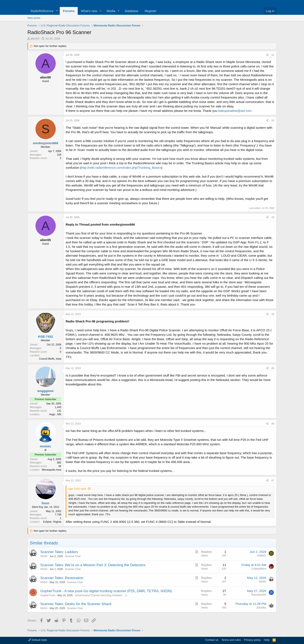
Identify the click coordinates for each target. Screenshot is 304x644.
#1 (273, 55)
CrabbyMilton (259, 569)
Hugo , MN (55, 414)
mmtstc (45, 446)
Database (132, 11)
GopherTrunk (48, 595)
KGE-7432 (45, 336)
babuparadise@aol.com (235, 111)
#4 (273, 314)
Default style (38, 640)
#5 (273, 368)
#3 (273, 217)
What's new (89, 11)
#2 (273, 121)
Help (267, 640)
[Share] (267, 55)
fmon (45, 503)
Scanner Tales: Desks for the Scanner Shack (76, 604)
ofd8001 (262, 556)
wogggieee (46, 391)
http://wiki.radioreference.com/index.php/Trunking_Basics (121, 168)
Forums (69, 11)
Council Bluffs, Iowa (50, 359)
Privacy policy (252, 640)
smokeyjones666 (45, 143)
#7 (273, 481)
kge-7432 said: (77, 489)
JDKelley (261, 608)
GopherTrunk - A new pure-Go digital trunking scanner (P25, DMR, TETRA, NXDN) (106, 591)
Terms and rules (231, 640)
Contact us (212, 640)
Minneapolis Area (52, 470)
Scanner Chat (73, 556)
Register (151, 11)
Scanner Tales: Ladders (59, 552)
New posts (34, 18)
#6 (273, 424)
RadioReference (42, 11)
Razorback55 (259, 595)
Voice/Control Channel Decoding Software (98, 595)
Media (111, 11)
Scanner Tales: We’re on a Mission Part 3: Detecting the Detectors (93, 565)
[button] (57, 11)
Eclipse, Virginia (52, 522)
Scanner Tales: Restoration (62, 578)
